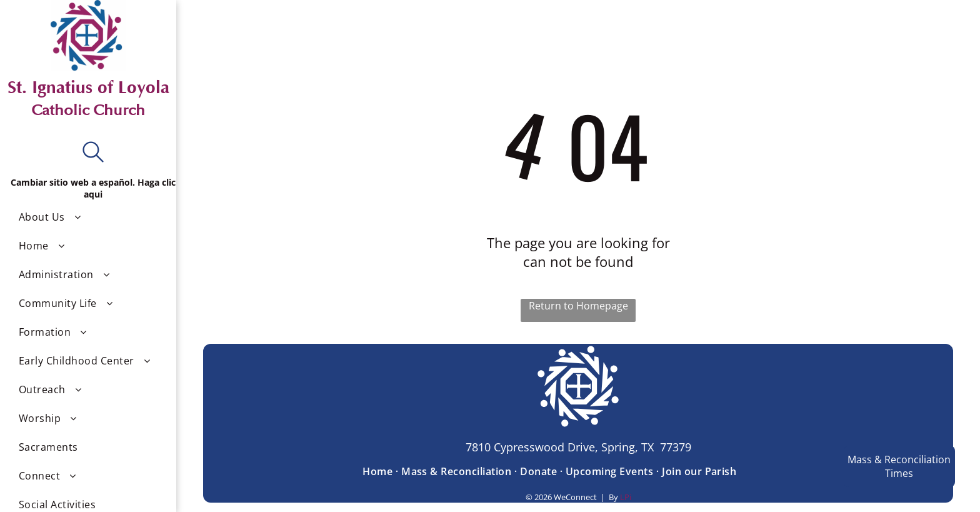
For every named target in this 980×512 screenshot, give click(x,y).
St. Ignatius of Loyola (88, 88)
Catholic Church (88, 110)
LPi (626, 497)
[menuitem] (93, 217)
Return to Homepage (578, 306)
